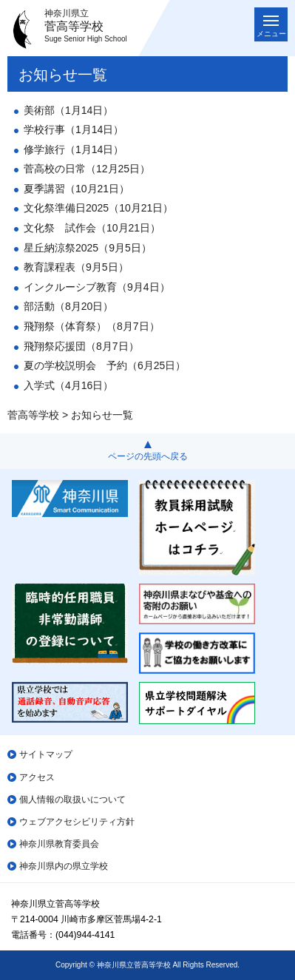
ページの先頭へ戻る (148, 456)
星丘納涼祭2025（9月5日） (88, 248)
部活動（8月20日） (68, 306)
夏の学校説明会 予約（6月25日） (105, 365)
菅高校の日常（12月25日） (87, 169)
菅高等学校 (33, 415)
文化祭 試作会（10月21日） (92, 228)
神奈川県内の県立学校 (64, 866)
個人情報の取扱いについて (72, 800)
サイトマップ (46, 754)
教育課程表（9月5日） (76, 267)
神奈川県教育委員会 (59, 844)
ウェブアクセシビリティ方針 (77, 822)
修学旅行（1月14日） (74, 149)
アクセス (37, 777)
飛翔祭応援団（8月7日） (81, 346)
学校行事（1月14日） (74, 129)
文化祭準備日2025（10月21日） (98, 208)
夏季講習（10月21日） (77, 189)
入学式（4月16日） (68, 385)
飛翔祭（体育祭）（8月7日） (92, 326)
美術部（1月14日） (68, 110)
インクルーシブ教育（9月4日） (97, 287)
